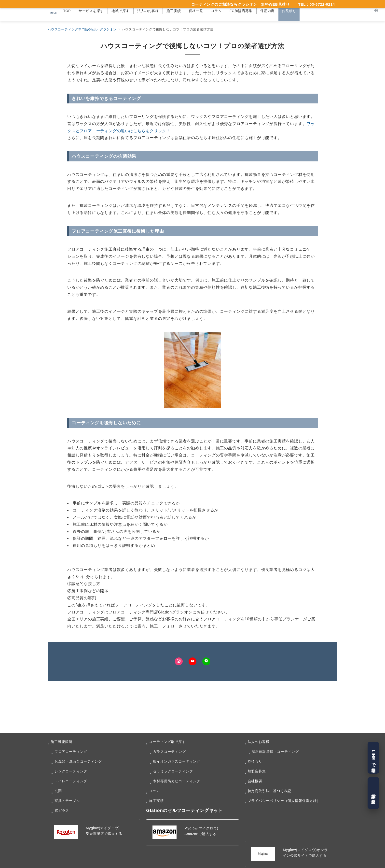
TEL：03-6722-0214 (316, 4)
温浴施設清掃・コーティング (275, 752)
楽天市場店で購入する (104, 834)
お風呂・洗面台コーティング (78, 761)
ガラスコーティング (169, 752)
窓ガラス (62, 811)
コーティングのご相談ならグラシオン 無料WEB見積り (241, 4)
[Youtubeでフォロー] (192, 661)
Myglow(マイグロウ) (103, 828)
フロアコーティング (71, 752)
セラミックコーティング (173, 771)
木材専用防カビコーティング (177, 781)
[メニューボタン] (53, 11)
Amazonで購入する (200, 834)
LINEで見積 (373, 758)
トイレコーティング (71, 781)
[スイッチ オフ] (376, 11)
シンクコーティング (71, 771)
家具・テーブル (67, 801)
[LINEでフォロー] (206, 661)
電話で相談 (373, 793)
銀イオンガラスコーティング (177, 761)
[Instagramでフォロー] (179, 661)
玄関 (58, 791)
